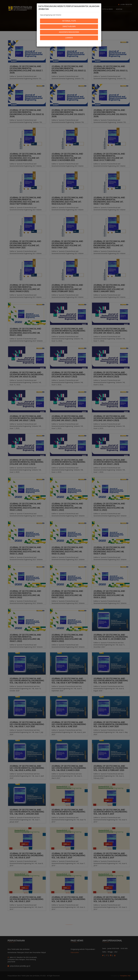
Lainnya (69, 38)
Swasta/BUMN (69, 26)
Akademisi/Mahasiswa (69, 32)
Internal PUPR (69, 21)
